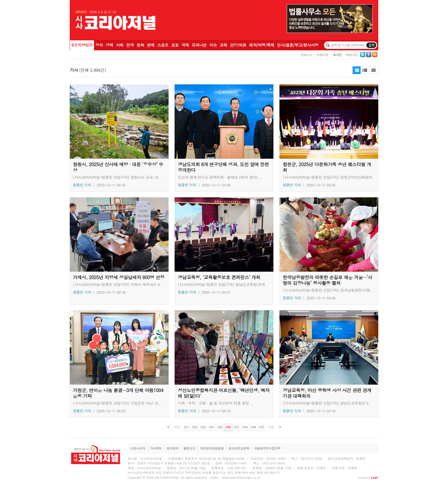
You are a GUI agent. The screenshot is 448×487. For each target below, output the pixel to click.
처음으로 (323, 55)
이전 (177, 427)
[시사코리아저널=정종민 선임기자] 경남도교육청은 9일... (325, 403)
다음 (271, 427)
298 (245, 427)
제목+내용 (374, 70)
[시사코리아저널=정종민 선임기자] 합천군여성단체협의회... (327, 177)
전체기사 (307, 55)
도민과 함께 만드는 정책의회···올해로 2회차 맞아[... (220, 177)
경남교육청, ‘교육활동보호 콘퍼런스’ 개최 (224, 234)
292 (195, 427)
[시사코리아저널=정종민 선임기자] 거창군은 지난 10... (117, 403)
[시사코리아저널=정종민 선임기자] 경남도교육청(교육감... (221, 284)
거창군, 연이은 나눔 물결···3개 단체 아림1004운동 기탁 (119, 347)
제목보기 (357, 70)
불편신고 (189, 448)
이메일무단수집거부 (267, 448)
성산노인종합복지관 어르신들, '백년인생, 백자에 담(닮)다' (224, 347)
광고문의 (172, 448)
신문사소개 (138, 448)
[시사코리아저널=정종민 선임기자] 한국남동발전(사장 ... (329, 290)
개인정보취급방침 (212, 448)
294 (212, 427)
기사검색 (371, 45)
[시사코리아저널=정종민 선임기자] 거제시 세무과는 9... (118, 284)
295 (220, 427)
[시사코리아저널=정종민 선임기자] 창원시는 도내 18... (117, 177)
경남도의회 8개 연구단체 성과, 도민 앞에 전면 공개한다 (224, 122)
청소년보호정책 (239, 448)
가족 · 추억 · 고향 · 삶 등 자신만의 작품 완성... (215, 403)
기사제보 (156, 448)
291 (186, 427)
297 (236, 427)
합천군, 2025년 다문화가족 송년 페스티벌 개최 (329, 122)
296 (228, 427)
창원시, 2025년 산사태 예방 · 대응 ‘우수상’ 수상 (119, 122)
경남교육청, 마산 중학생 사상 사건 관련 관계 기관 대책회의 (329, 347)
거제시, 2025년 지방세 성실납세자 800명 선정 (119, 234)
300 (262, 427)
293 (203, 427)
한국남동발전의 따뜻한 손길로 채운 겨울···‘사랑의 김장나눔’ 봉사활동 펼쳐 (329, 234)
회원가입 (352, 55)
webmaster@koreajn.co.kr (241, 477)
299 (253, 427)
